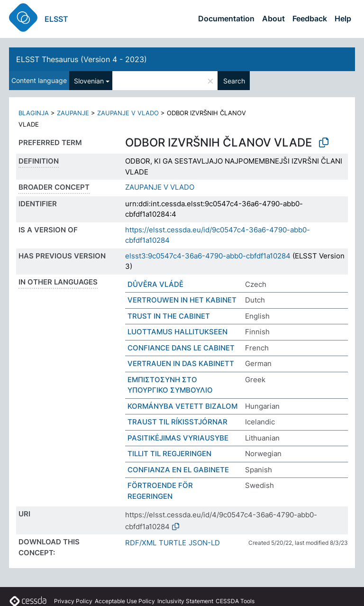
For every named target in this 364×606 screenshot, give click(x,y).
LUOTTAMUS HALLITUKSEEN (177, 332)
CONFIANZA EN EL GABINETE (178, 470)
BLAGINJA (34, 113)
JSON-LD (204, 543)
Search (234, 81)
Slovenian (89, 81)
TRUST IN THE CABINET (169, 316)
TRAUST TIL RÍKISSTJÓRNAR (177, 422)
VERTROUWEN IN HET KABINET (182, 300)
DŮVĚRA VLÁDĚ (155, 284)
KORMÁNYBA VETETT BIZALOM (182, 406)
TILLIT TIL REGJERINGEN (169, 454)
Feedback (310, 18)
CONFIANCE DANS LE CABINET (181, 348)
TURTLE (173, 543)
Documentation (226, 18)
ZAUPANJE (73, 113)
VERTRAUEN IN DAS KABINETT (181, 363)
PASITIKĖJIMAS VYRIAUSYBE (178, 438)
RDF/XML (141, 543)
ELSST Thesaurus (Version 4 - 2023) (82, 59)
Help (343, 18)
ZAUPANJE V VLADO (128, 113)
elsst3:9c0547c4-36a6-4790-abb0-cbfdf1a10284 (208, 256)
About (273, 18)
